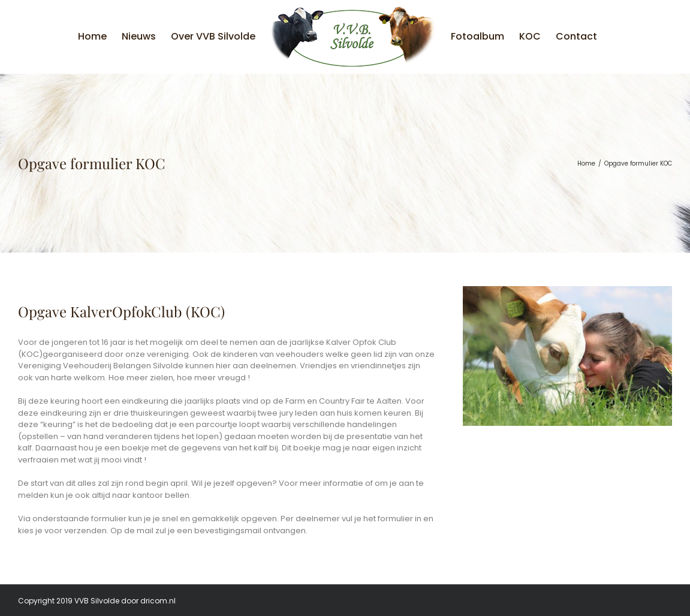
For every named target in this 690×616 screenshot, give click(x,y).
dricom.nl (158, 601)
